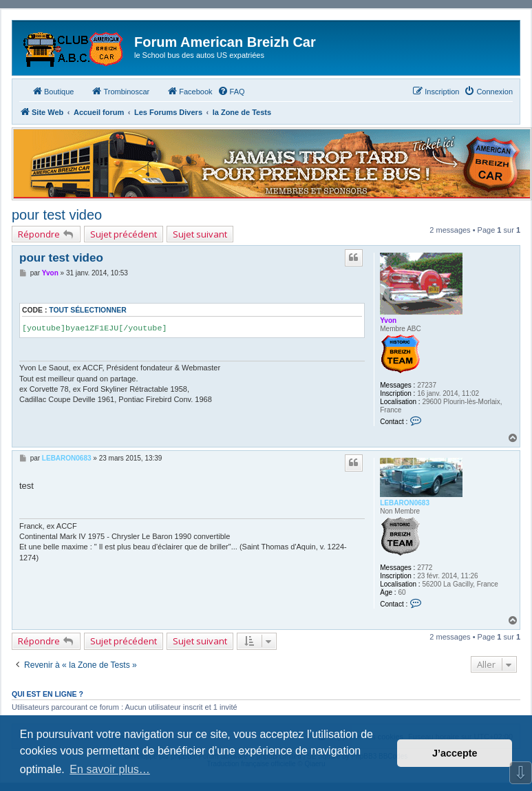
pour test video (57, 215)
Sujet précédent (124, 234)
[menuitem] (231, 92)
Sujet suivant (200, 234)
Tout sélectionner (87, 310)
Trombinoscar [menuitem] (120, 91)
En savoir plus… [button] (110, 769)
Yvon (388, 320)
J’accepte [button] (455, 753)
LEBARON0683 (405, 503)
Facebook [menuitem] (189, 91)
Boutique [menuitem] (53, 91)
